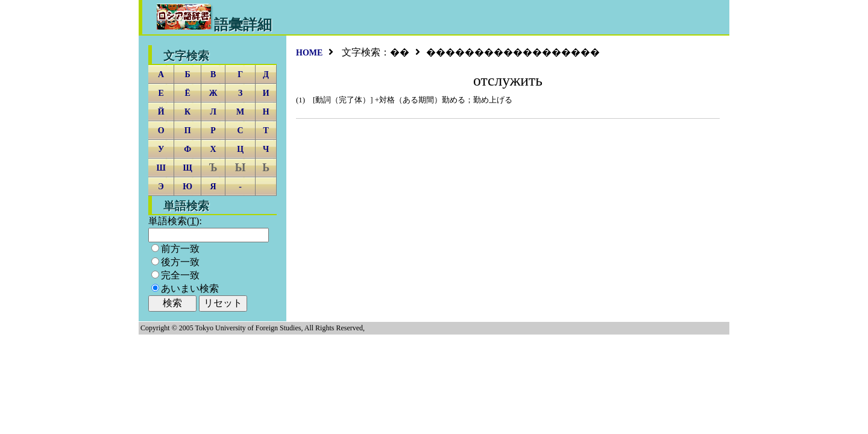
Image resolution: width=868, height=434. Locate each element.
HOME (309, 53)
